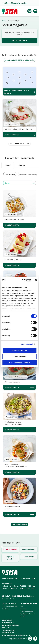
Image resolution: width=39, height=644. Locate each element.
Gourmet (9, 501)
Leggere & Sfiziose (12, 459)
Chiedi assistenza (29, 549)
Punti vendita (29, 557)
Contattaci (7, 620)
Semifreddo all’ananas (13, 260)
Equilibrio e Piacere (27, 614)
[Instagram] (30, 639)
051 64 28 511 (29, 586)
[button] (17, 144)
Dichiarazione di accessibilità (16, 635)
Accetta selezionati (19, 357)
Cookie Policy (8, 633)
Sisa (22, 606)
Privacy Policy (8, 630)
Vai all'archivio (19, 40)
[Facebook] (35, 639)
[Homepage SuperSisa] (10, 573)
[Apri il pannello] (15, 3)
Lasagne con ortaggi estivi (14, 219)
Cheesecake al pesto (12, 382)
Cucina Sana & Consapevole (28, 174)
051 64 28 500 (29, 588)
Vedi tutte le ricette (19, 525)
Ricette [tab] (8, 165)
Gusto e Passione (27, 611)
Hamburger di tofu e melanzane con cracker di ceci (16, 465)
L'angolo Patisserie (12, 124)
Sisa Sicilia (6, 609)
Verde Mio (24, 609)
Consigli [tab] (22, 165)
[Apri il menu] (35, 11)
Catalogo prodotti (10, 625)
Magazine (6, 628)
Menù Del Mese (11, 417)
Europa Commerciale (10, 606)
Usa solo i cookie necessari (20, 363)
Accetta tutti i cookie (19, 350)
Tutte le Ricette (10, 174)
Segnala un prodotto (10, 558)
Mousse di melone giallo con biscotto (18, 129)
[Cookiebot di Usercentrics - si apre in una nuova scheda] (23, 280)
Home (4, 21)
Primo (22, 616)
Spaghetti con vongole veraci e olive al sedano (13, 423)
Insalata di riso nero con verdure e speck (12, 508)
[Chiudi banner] (36, 280)
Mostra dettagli (27, 344)
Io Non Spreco (11, 214)
